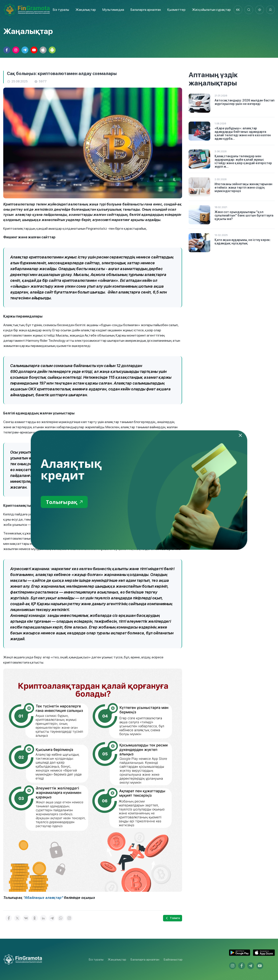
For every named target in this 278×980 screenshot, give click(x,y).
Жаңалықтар (86, 10)
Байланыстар (173, 959)
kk (238, 10)
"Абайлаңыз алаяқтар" (43, 898)
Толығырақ (64, 502)
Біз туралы (61, 10)
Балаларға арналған (145, 959)
